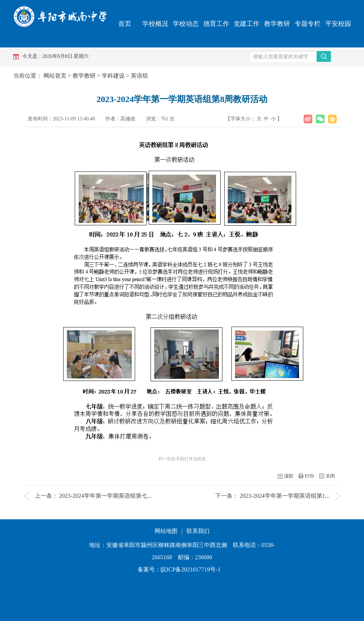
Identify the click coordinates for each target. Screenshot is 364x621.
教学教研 (277, 24)
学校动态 (186, 24)
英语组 (139, 76)
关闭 (330, 476)
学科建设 (113, 76)
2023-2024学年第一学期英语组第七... (105, 496)
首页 (125, 24)
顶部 (289, 476)
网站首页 (55, 76)
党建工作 (246, 24)
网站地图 (166, 531)
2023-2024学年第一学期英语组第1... (284, 496)
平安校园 (338, 24)
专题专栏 (308, 24)
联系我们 (198, 531)
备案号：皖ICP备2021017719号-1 (179, 569)
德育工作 (216, 24)
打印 (309, 476)
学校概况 (155, 24)
